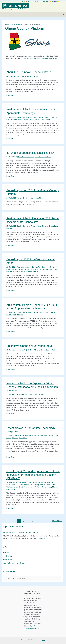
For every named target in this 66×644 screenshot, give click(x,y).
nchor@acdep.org (33, 60)
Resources (21, 437)
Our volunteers (8, 561)
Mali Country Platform (22, 271)
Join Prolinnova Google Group (14, 564)
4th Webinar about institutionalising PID (30, 154)
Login (43, 640)
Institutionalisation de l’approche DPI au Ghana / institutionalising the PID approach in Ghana (32, 388)
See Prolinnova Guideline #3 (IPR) (32, 628)
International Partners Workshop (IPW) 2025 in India (21, 534)
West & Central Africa (24, 268)
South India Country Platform (27, 227)
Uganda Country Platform (34, 437)
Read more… (43, 540)
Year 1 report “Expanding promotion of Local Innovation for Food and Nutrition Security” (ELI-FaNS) (33, 476)
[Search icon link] (63, 16)
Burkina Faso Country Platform (27, 119)
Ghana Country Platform (30, 77)
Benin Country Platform (36, 314)
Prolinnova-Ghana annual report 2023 (29, 347)
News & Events (12, 121)
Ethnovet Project (23, 351)
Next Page (57, 522)
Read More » (11, 97)
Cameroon (10, 271)
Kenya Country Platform (43, 121)
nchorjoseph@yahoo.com (49, 60)
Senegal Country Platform (48, 119)
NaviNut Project (22, 314)
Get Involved (8, 557)
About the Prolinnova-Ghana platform (29, 73)
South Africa (23, 439)
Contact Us (7, 554)
